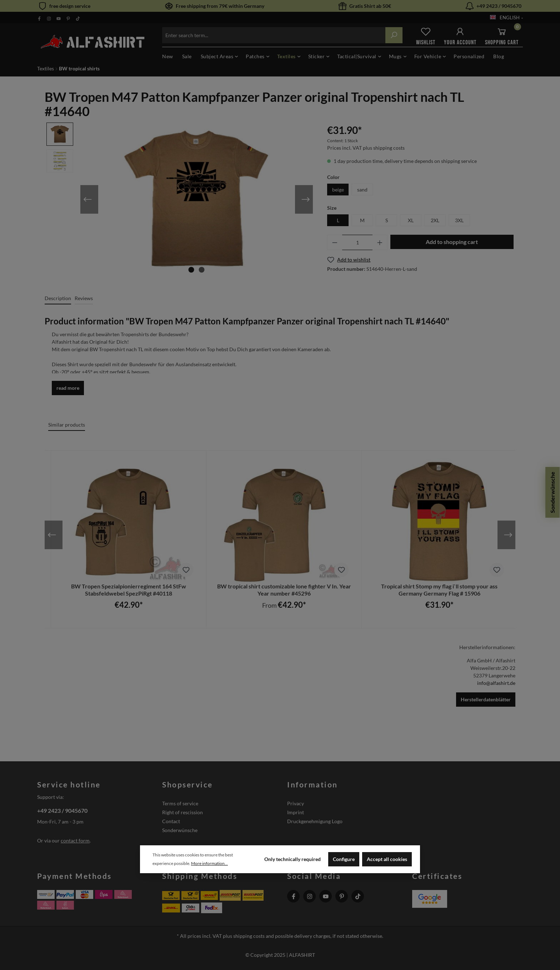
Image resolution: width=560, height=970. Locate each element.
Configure (344, 859)
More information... (209, 863)
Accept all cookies (387, 859)
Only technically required (292, 859)
